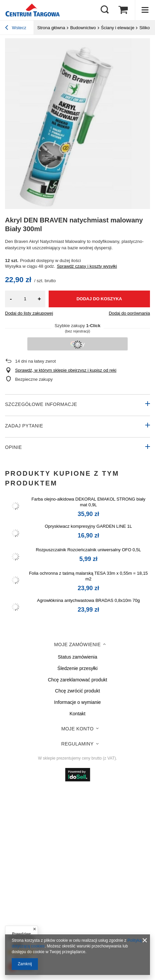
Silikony (147, 28)
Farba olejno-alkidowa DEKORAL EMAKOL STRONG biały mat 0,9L (88, 502)
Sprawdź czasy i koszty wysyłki (87, 266)
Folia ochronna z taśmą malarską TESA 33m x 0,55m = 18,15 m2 (88, 576)
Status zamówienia (77, 657)
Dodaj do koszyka (99, 299)
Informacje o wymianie (77, 702)
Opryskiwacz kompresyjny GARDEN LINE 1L (88, 526)
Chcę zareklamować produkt (78, 680)
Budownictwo (83, 28)
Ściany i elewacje (118, 28)
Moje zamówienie (77, 644)
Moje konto (77, 729)
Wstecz (16, 29)
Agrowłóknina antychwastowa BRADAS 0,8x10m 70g (88, 600)
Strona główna (51, 28)
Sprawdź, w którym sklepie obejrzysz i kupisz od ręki (66, 370)
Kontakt (77, 714)
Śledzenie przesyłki (77, 668)
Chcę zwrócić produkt (77, 691)
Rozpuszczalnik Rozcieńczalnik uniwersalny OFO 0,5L (89, 550)
